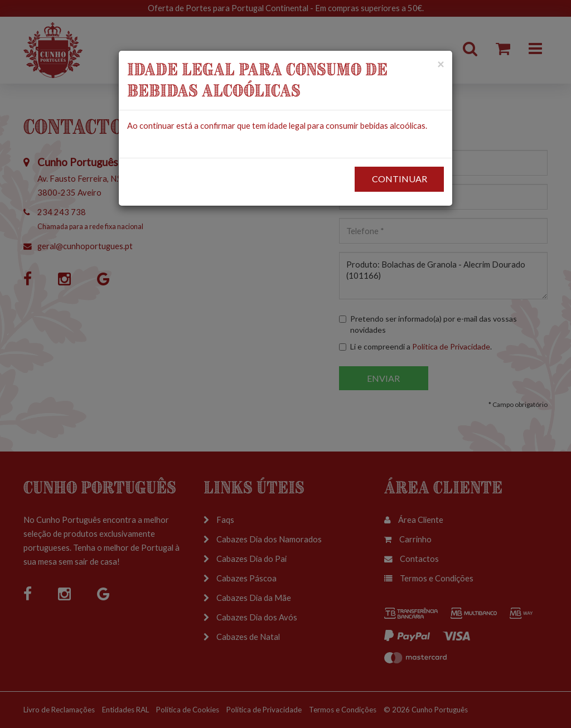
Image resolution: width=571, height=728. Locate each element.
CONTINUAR (400, 179)
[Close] (441, 64)
